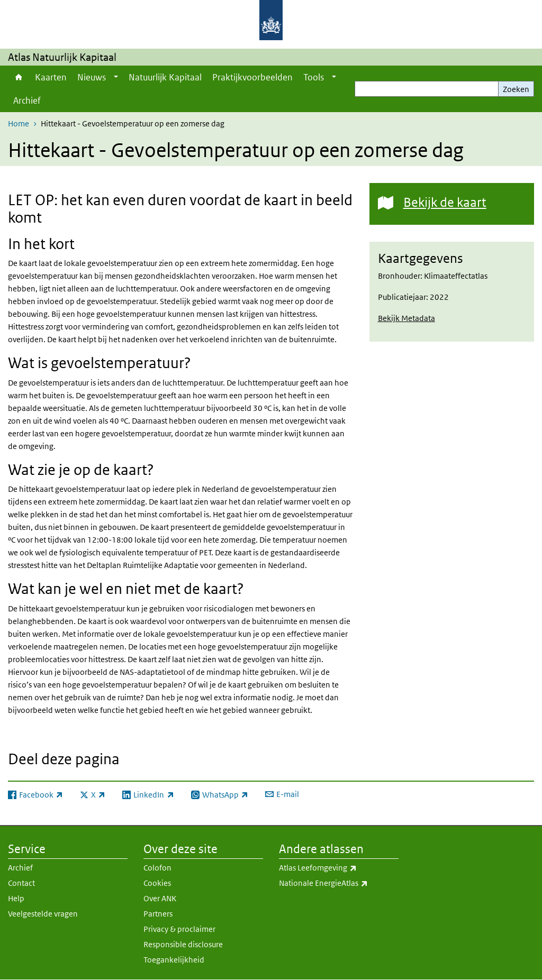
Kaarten (51, 77)
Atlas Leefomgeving (339, 868)
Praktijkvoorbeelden (252, 77)
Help (16, 898)
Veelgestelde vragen (43, 914)
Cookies (157, 883)
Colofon (157, 868)
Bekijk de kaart (445, 202)
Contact (21, 883)
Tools (314, 77)
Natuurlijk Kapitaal (165, 77)
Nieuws (92, 77)
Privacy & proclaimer (179, 929)
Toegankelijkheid (174, 960)
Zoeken (516, 89)
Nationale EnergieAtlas (339, 883)
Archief (27, 100)
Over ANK (160, 898)
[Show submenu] (116, 77)
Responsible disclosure (183, 944)
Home (19, 77)
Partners (158, 914)
